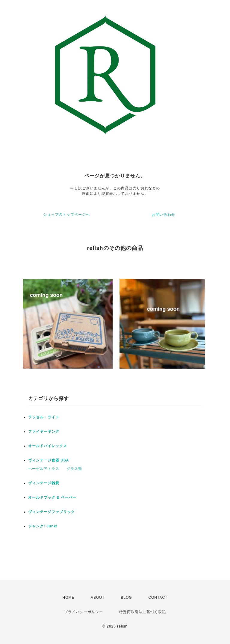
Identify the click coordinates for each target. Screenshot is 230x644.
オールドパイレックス (48, 446)
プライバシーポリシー (84, 612)
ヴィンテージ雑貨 (44, 483)
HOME (69, 598)
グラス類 (74, 469)
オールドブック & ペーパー (52, 497)
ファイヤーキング (44, 432)
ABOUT (98, 598)
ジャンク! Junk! (43, 526)
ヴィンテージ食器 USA (49, 460)
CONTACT (158, 598)
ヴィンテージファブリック (52, 512)
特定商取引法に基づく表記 (143, 612)
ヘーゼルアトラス (44, 469)
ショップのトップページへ (66, 215)
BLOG (127, 598)
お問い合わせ (164, 215)
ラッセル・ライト (44, 417)
